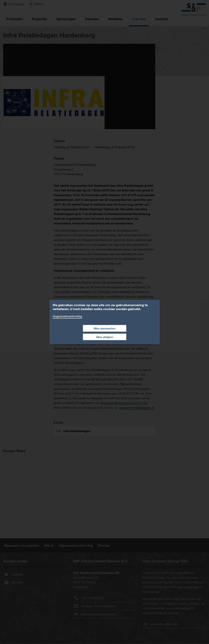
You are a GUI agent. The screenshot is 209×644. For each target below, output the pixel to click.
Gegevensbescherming (67, 316)
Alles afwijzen (105, 337)
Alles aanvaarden (104, 328)
